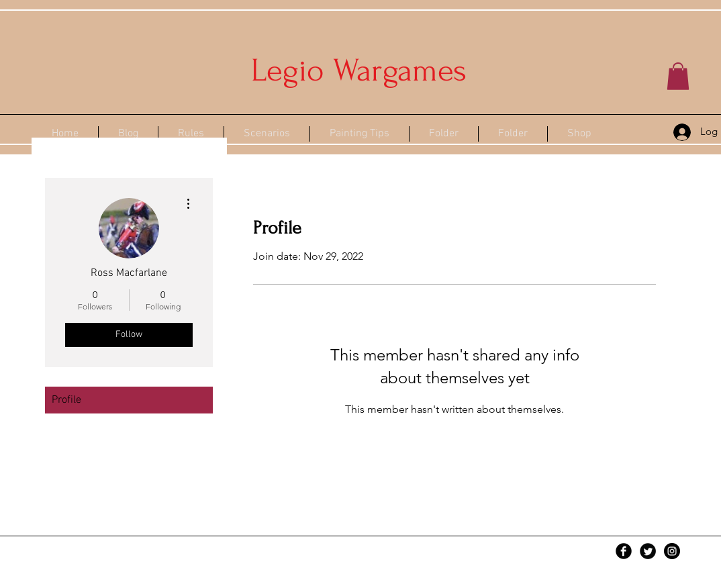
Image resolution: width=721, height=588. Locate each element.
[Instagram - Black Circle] (672, 551)
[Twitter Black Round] (648, 551)
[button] (678, 76)
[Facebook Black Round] (624, 551)
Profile (66, 400)
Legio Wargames (359, 70)
